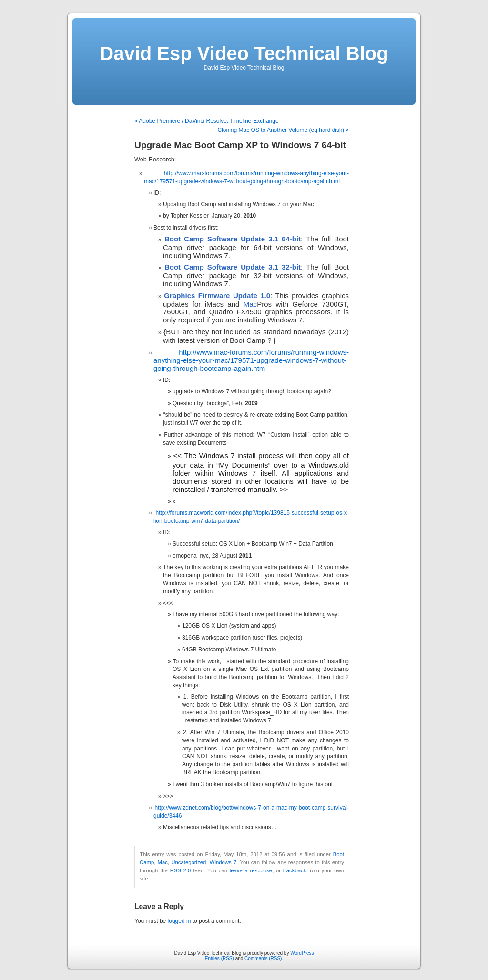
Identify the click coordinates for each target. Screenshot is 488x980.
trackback (295, 870)
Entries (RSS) (219, 958)
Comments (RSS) (263, 958)
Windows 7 (223, 862)
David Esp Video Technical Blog (244, 53)
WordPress (302, 953)
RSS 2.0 (181, 870)
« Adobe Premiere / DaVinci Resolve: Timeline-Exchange (207, 121)
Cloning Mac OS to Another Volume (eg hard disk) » (283, 130)
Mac (250, 304)
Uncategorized (188, 862)
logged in (179, 921)
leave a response (251, 870)
